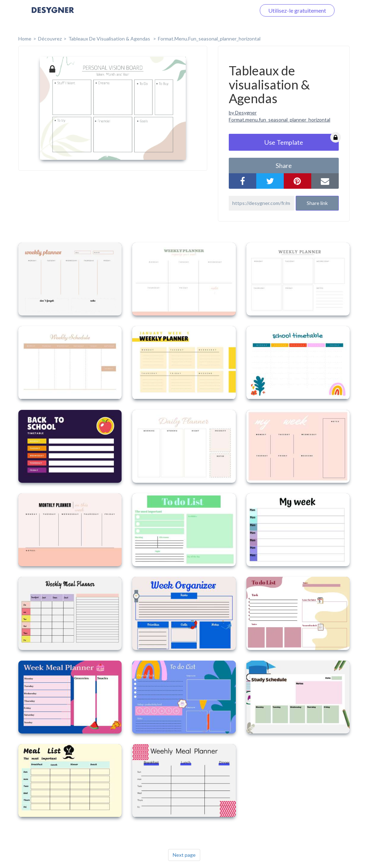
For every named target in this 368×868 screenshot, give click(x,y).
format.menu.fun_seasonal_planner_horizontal (209, 39)
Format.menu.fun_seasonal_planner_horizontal (280, 120)
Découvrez (50, 39)
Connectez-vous (227, 10)
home (25, 39)
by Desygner (243, 113)
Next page (184, 855)
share (284, 166)
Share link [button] (317, 203)
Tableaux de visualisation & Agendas (110, 39)
